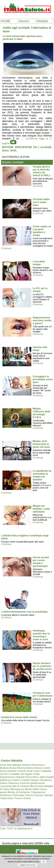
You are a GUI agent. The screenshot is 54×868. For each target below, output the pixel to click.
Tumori (18, 798)
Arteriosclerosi (25, 768)
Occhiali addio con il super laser (41, 202)
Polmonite (18, 795)
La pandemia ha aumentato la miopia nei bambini (42, 475)
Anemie (26, 765)
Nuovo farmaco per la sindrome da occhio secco (42, 666)
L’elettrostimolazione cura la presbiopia (24, 612)
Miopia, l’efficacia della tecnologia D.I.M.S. (41, 413)
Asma (3, 771)
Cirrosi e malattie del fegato (16, 774)
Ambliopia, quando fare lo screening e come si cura (41, 635)
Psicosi (29, 795)
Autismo (12, 771)
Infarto (4, 783)
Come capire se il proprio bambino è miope (42, 231)
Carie (37, 771)
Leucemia (6, 786)
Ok (43, 862)
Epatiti (50, 777)
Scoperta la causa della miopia (19, 717)
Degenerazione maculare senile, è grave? (42, 320)
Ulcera (27, 798)
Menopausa (17, 789)
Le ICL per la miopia (40, 290)
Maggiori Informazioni (28, 865)
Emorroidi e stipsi (36, 777)
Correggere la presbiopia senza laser (43, 379)
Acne (3, 765)
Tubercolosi (7, 798)
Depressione (7, 777)
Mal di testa (37, 786)
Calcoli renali (25, 771)
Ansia (13, 768)
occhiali (46, 147)
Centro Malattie (12, 761)
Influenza (14, 783)
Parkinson (6, 795)
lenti (13, 150)
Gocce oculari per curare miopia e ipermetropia (41, 562)
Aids (9, 765)
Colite (36, 774)
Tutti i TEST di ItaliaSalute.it (16, 828)
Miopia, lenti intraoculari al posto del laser (41, 444)
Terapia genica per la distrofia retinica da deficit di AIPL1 (42, 171)
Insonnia (25, 783)
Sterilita (49, 795)
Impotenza (46, 780)
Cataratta (46, 771)
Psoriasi (39, 795)
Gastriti (25, 780)
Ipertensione (38, 783)
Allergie (17, 765)
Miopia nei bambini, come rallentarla (41, 509)
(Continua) (38, 186)
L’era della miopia (39, 263)
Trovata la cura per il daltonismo (43, 694)
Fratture (16, 780)
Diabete (20, 777)
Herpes (35, 780)
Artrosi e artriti (42, 768)
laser (5, 150)
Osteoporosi (38, 792)
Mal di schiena (21, 786)
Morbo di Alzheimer (19, 792)
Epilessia (5, 780)
